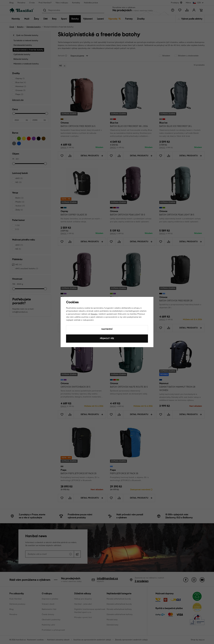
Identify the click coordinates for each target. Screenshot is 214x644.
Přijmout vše (107, 338)
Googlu (94, 314)
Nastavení (107, 329)
